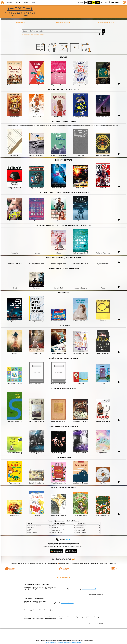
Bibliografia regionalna (63, 22)
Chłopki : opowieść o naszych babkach (60, 529)
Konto (33, 2)
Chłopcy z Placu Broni (32, 529)
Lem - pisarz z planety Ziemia (34, 599)
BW (90, 2)
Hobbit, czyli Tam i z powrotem (34, 526)
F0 (109, 2)
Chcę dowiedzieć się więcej (54, 642)
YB (94, 2)
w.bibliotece (54, 563)
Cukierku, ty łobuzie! (81, 531)
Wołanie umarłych (56, 531)
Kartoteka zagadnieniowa (106, 22)
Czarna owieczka (80, 527)
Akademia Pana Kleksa (57, 532)
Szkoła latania (30, 527)
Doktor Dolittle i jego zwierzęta (83, 529)
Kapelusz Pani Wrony (81, 526)
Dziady (29, 531)
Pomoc (26, 2)
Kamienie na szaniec (32, 532)
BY (98, 2)
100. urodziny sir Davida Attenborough (37, 585)
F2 (117, 2)
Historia (18, 2)
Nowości (10, 2)
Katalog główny (21, 22)
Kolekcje (43, 34)
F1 (113, 2)
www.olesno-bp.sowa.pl (89, 589)
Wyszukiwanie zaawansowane (31, 34)
